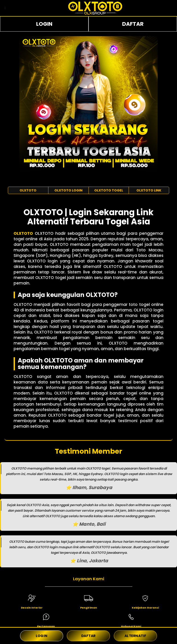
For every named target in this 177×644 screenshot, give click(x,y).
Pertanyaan (46, 626)
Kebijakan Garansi (145, 608)
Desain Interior (32, 608)
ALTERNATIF (135, 636)
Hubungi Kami (131, 626)
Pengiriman (89, 608)
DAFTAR (133, 24)
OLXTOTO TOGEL (109, 190)
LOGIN (44, 24)
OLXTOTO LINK (149, 190)
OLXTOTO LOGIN (68, 190)
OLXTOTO (28, 190)
